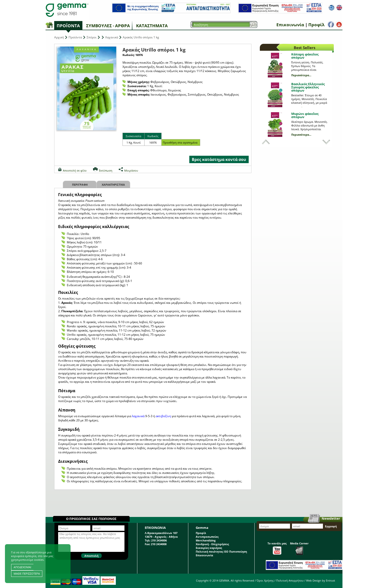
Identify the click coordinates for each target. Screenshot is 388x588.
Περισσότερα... (301, 75)
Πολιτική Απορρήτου (290, 580)
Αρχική (59, 37)
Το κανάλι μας (277, 548)
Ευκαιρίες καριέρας (209, 548)
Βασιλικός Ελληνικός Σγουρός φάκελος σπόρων (308, 87)
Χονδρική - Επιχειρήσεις (212, 544)
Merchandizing (206, 540)
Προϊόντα (68, 26)
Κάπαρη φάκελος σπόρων (305, 56)
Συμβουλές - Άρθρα (108, 26)
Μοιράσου (131, 170)
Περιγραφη (80, 185)
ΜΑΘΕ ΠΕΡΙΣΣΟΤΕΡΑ (27, 574)
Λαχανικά (112, 37)
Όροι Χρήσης (265, 580)
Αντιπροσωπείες (207, 537)
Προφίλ (315, 25)
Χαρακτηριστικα (113, 185)
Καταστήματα (152, 26)
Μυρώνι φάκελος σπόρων (305, 115)
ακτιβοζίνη (164, 416)
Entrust (330, 580)
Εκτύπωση (106, 170)
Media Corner (299, 548)
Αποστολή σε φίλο (75, 170)
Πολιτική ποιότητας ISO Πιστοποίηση (221, 551)
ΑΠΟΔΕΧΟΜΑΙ (22, 567)
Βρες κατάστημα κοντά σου (219, 159)
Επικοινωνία (289, 25)
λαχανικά (138, 416)
